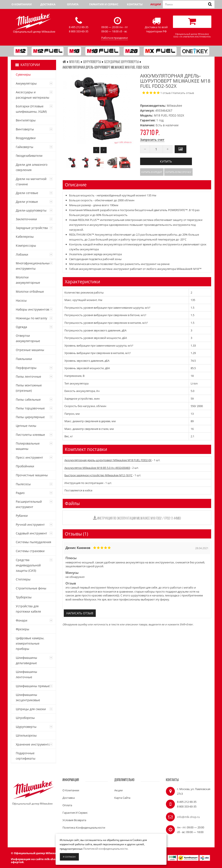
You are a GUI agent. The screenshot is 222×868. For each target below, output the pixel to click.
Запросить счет (152, 140)
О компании (22, 4)
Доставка (48, 4)
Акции (156, 4)
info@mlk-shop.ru (188, 817)
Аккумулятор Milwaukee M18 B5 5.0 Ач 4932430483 (97, 468)
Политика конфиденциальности (84, 828)
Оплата (73, 4)
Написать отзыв (183, 93)
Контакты (135, 4)
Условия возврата (74, 820)
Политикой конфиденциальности (105, 849)
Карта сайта (122, 798)
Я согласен (69, 857)
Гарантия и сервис (104, 4)
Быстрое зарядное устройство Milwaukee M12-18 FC (98, 475)
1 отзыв (165, 93)
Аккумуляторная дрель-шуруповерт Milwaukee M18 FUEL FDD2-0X (108, 460)
